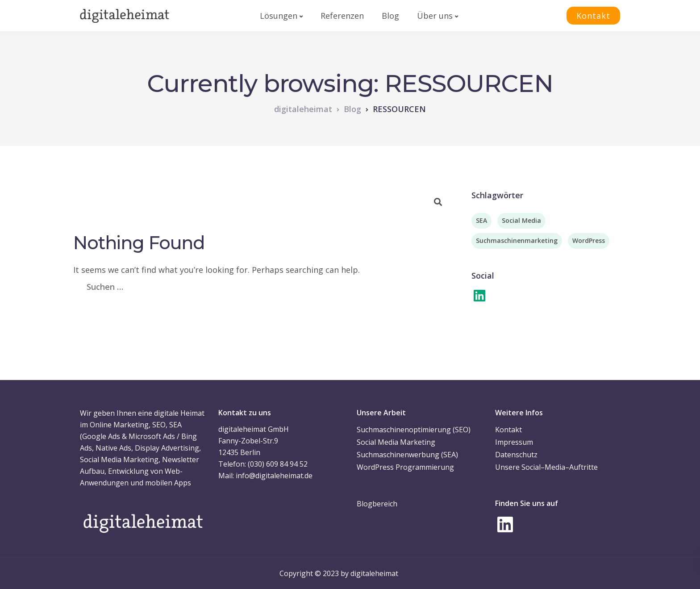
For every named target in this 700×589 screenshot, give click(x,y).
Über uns (435, 16)
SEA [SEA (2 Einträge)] (481, 220)
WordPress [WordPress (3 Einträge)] (589, 240)
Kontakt (593, 16)
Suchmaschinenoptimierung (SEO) (414, 430)
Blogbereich (377, 504)
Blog (390, 16)
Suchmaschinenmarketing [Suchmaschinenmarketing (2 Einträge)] (517, 240)
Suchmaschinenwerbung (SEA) (407, 455)
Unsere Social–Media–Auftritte (546, 467)
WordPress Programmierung (405, 467)
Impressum (514, 442)
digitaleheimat (374, 573)
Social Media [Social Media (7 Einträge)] (521, 220)
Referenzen (342, 16)
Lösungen (279, 16)
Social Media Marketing (396, 442)
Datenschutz (516, 455)
